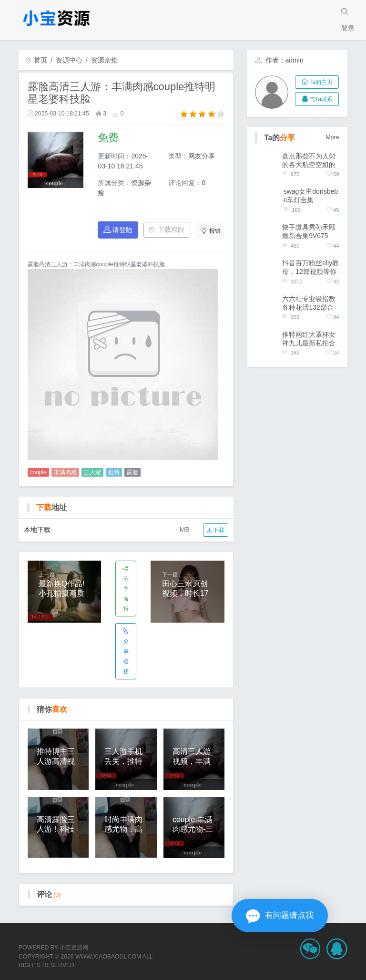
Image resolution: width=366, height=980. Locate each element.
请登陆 (118, 230)
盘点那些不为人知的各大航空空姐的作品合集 (309, 161)
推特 (114, 472)
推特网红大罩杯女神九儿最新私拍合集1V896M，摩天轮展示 (309, 339)
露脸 (132, 472)
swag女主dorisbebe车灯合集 (311, 196)
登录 (348, 28)
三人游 (92, 472)
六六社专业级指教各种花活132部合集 (309, 303)
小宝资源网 (74, 948)
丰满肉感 (65, 472)
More (333, 137)
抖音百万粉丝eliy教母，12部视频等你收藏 (310, 267)
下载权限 (167, 229)
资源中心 (69, 60)
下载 (216, 530)
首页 (36, 60)
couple (38, 472)
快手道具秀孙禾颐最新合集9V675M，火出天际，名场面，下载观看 (309, 232)
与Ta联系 (317, 99)
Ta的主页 (317, 82)
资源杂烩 (104, 60)
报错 (211, 230)
